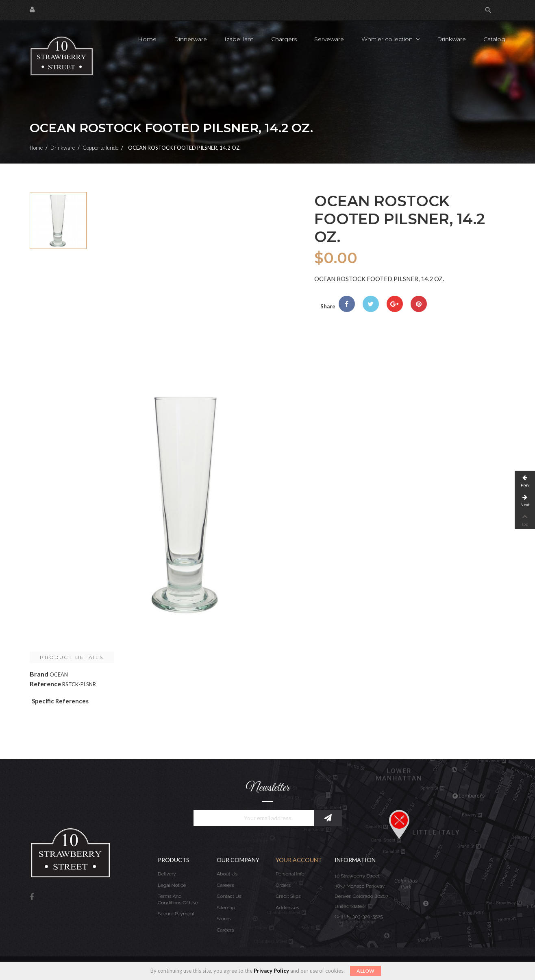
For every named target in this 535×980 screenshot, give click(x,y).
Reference (45, 684)
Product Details (72, 657)
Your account (299, 860)
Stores (224, 919)
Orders (283, 885)
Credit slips (288, 896)
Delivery (167, 874)
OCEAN (59, 674)
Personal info (290, 874)
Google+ (395, 304)
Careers (225, 885)
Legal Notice (172, 885)
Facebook (32, 897)
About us (227, 874)
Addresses (287, 908)
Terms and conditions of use (178, 899)
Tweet (371, 304)
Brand (39, 674)
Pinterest (419, 304)
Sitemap (226, 908)
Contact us (229, 896)
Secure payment (176, 914)
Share (347, 304)
